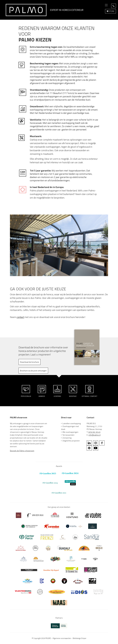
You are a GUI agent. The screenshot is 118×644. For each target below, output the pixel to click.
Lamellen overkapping (72, 423)
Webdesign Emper (80, 638)
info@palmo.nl (95, 435)
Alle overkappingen (70, 432)
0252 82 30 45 (94, 432)
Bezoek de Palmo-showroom (22, 451)
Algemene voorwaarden (62, 638)
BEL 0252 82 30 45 (114, 6)
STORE (111, 11)
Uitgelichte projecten (71, 441)
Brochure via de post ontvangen (33, 371)
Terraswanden (68, 435)
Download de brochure (29, 362)
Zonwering (67, 438)
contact (20, 317)
